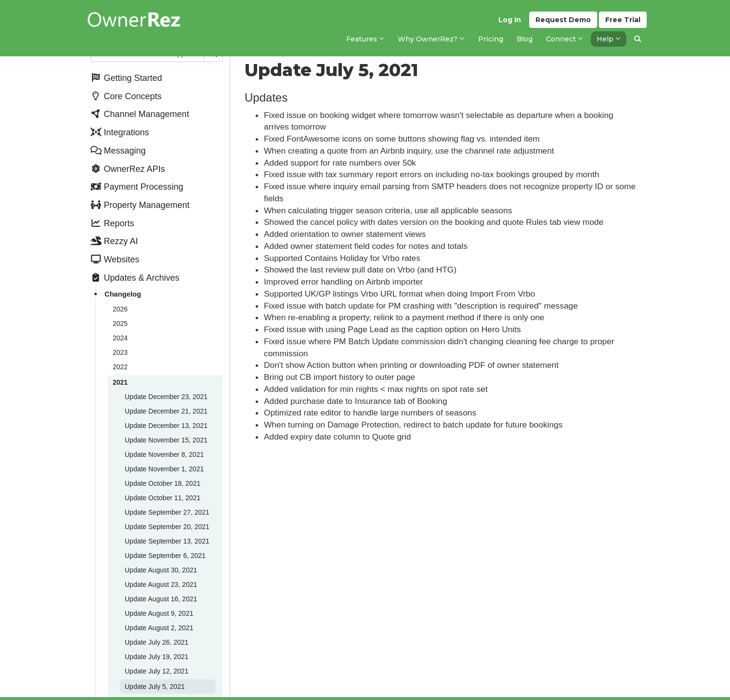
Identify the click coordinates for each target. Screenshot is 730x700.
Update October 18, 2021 (163, 483)
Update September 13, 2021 (167, 541)
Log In (510, 20)
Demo (563, 20)
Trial (623, 20)
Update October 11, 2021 (163, 498)
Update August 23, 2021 (161, 584)
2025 (120, 324)
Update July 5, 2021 (155, 687)
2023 (120, 352)
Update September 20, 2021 (167, 527)
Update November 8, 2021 (164, 454)
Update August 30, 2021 (161, 570)
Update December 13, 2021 (166, 426)
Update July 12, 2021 (156, 671)
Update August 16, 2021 (161, 599)
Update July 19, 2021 (156, 657)
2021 (120, 382)
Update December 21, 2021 (166, 411)
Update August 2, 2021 (159, 628)
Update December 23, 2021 (166, 397)
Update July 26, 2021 (156, 642)
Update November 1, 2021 (164, 469)
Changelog (123, 294)
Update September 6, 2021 (165, 556)
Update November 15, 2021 (166, 440)
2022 (120, 367)
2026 (120, 309)
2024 (120, 338)
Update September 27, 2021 (167, 512)
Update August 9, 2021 (159, 613)
